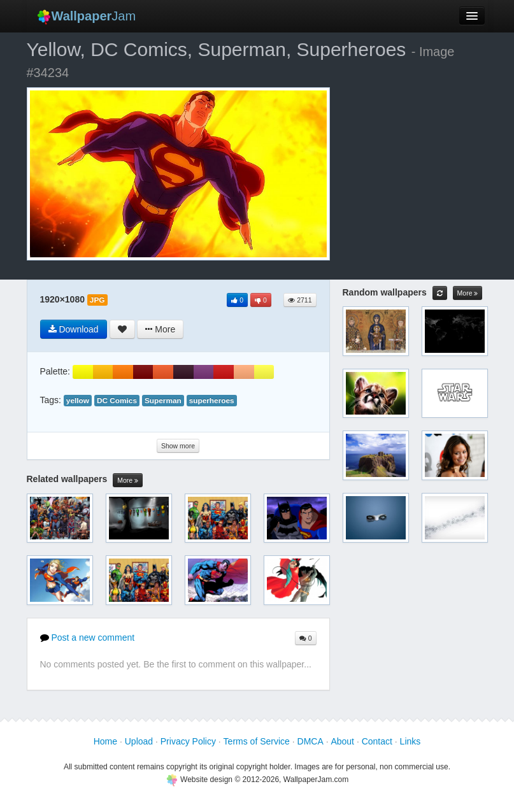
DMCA (311, 741)
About (342, 741)
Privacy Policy (188, 741)
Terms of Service (257, 741)
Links (410, 741)
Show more (178, 446)
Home (105, 741)
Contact (377, 741)
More (128, 481)
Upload (139, 741)
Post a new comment (88, 637)
